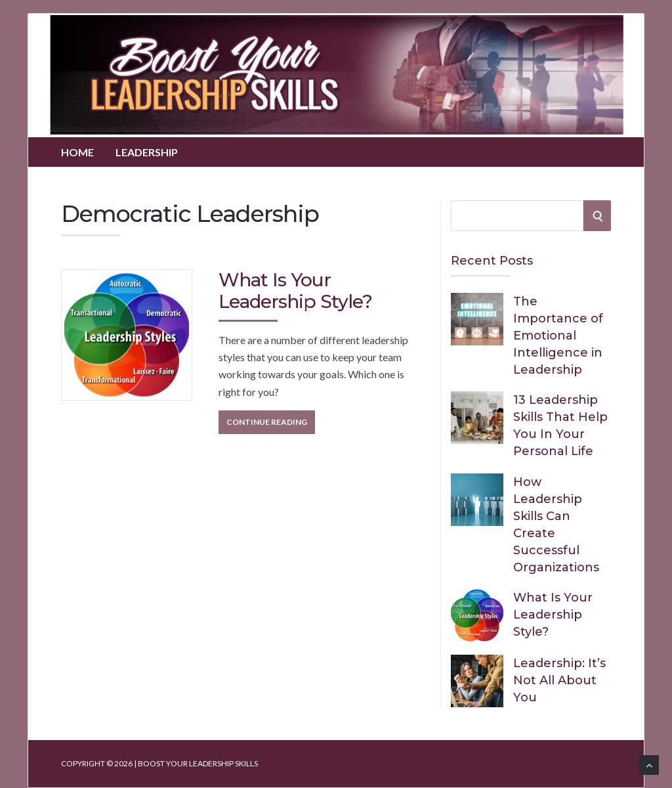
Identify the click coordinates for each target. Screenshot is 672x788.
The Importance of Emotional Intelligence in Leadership (558, 336)
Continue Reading (267, 422)
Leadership (147, 152)
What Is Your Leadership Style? (295, 291)
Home (77, 152)
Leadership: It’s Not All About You (559, 680)
